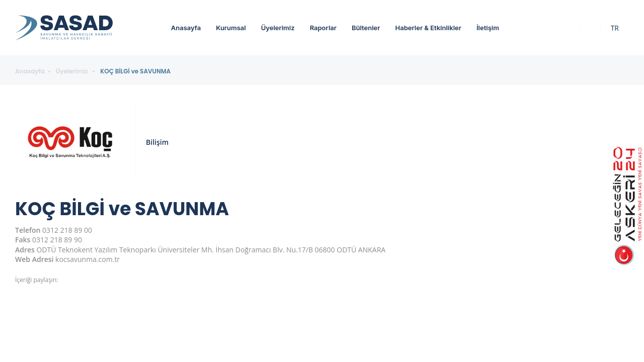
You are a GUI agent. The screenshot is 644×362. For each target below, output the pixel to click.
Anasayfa (186, 28)
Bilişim (157, 142)
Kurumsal (231, 28)
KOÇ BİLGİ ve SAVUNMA (135, 71)
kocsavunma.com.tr (88, 259)
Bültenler (366, 28)
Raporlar (323, 28)
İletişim (488, 28)
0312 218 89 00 (67, 230)
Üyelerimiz (278, 28)
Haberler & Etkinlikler (428, 28)
